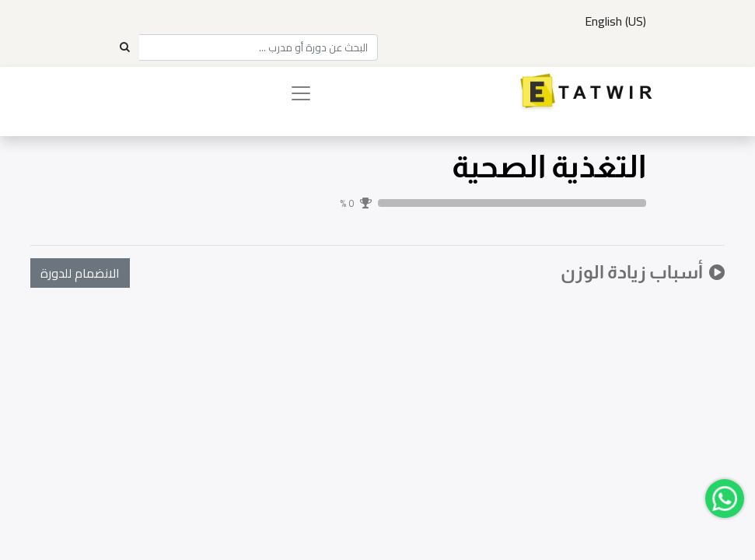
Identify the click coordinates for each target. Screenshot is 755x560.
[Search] (124, 47)
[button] (80, 273)
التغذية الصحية (549, 166)
